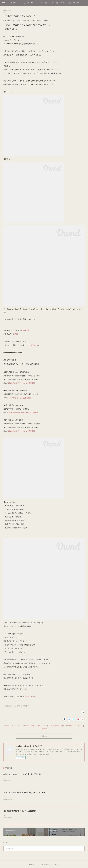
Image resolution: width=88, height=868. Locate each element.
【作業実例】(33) (25, 706)
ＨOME (6, 726)
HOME (4, 3)
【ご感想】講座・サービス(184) (12, 706)
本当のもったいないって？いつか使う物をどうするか (23, 774)
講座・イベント (43, 726)
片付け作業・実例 (74, 3)
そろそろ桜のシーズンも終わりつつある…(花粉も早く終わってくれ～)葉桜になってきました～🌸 (34, 797)
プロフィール (15, 3)
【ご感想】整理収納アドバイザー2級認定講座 (20, 811)
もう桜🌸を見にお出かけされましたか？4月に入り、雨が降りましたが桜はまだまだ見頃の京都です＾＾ (36, 816)
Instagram (70, 726)
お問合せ (44, 729)
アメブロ (79, 726)
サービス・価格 (29, 3)
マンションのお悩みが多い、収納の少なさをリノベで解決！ (25, 793)
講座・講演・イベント (59, 3)
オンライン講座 (43, 3)
